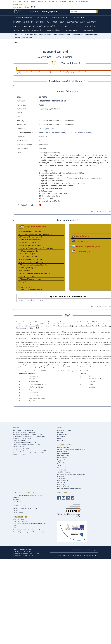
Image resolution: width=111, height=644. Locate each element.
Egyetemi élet (38, 30)
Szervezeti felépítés (64, 454)
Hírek (59, 438)
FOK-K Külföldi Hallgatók (27, 254)
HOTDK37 (16, 26)
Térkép (15, 528)
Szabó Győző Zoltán (47, 129)
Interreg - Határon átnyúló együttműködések (28, 495)
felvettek (18, 34)
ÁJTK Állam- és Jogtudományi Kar (30, 231)
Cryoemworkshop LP (59, 18)
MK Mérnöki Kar (24, 271)
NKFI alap (16, 499)
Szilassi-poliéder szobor (23, 18)
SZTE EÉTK (75, 26)
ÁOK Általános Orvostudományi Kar (31, 237)
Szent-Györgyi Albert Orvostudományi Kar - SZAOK (30, 451)
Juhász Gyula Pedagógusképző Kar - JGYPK (27, 445)
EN (35, 7)
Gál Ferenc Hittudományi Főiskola (30, 290)
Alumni (17, 37)
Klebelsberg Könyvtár (20, 522)
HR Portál (64, 26)
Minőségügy (61, 476)
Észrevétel (63, 1)
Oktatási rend (27, 37)
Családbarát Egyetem (64, 472)
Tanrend (16, 43)
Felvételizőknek (45, 34)
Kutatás (16, 30)
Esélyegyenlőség (63, 458)
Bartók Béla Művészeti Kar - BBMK (24, 432)
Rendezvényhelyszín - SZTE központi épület (27, 530)
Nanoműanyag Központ (23, 22)
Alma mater (52, 22)
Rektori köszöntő (63, 448)
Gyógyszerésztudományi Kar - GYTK (24, 443)
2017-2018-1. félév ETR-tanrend (57, 57)
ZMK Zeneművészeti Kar (27, 276)
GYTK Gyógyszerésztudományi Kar (30, 259)
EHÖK (15, 526)
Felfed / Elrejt (84, 81)
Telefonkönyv (73, 1)
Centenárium (62, 482)
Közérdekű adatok (19, 4)
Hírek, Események (54, 30)
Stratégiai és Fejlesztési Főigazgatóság (40, 26)
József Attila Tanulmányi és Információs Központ (29, 524)
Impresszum (87, 550)
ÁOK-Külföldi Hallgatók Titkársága (30, 240)
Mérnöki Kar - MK (18, 447)
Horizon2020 (17, 497)
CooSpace (33, 1)
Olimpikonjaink (62, 470)
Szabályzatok (61, 478)
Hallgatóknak (77, 34)
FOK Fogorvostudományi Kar (29, 251)
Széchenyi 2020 (18, 501)
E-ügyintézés (61, 460)
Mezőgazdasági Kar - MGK (21, 449)
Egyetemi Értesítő (63, 486)
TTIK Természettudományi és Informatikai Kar (34, 273)
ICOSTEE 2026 (42, 18)
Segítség (96, 550)
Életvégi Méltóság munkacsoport (81, 22)
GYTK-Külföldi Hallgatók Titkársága (31, 262)
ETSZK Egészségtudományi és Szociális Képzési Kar (36, 248)
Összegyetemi (24, 282)
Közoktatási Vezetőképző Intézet (52, 133)
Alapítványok (62, 462)
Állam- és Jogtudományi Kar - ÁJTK (24, 430)
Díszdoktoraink (62, 468)
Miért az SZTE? (62, 434)
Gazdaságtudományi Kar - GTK (23, 441)
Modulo (41, 1)
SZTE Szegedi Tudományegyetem (78, 133)
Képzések (60, 432)
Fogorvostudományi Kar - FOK (23, 438)
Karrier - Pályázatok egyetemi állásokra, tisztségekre (30, 532)
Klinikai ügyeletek (19, 513)
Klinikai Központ (31, 34)
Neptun (26, 1)
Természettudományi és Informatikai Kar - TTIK (28, 453)
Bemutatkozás (62, 452)
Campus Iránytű (78, 18)
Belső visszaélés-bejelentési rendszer (69, 488)
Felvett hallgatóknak (61, 34)
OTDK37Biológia (89, 26)
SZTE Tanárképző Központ (21, 455)
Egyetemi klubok (18, 519)
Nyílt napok (61, 436)
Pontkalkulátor (62, 441)
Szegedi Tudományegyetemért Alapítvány (71, 450)
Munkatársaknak (91, 34)
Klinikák (15, 510)
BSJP (62, 22)
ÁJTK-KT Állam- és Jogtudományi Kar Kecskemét (35, 234)
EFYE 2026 (40, 22)
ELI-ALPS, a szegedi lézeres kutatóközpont (71, 474)
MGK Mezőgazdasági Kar (27, 268)
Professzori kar (62, 464)
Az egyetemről (64, 445)
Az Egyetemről (89, 30)
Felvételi (62, 428)
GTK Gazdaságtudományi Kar (29, 257)
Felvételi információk (64, 430)
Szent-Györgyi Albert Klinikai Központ (25, 508)
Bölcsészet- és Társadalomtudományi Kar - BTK (28, 434)
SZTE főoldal (17, 1)
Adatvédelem (84, 1)
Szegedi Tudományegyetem (44, 12)
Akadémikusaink (63, 466)
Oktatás (26, 30)
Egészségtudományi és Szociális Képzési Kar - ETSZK (30, 436)
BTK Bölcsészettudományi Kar (29, 242)
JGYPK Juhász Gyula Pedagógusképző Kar (33, 265)
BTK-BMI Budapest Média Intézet (30, 245)
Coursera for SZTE (52, 1)
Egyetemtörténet (63, 480)
